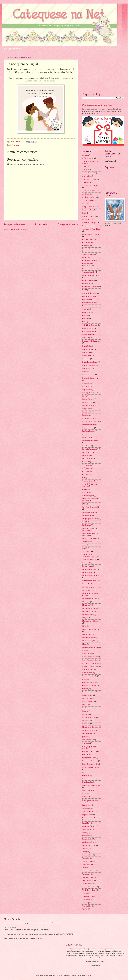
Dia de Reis (86, 359)
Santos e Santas (87, 836)
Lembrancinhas (87, 572)
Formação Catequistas (90, 449)
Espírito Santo (87, 412)
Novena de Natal (88, 670)
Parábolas (86, 708)
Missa (84, 626)
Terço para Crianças (89, 871)
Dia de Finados (87, 356)
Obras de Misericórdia (90, 676)
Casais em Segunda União (91, 249)
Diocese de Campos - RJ (90, 378)
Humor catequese (88, 496)
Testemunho (86, 874)
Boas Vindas (86, 220)
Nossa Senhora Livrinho (90, 660)
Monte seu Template (89, 641)
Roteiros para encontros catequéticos (90, 801)
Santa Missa (86, 823)
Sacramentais (87, 808)
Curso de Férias (87, 328)
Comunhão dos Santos (90, 293)
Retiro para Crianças (89, 779)
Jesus (84, 548)
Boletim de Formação (89, 223)
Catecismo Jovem (88, 254)
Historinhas (86, 492)
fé (83, 434)
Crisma (85, 315)
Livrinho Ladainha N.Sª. (90, 587)
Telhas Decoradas (88, 861)
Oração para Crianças (89, 686)
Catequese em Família (90, 261)
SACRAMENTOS (88, 812)
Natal (84, 650)
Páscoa (85, 711)
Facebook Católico (88, 431)
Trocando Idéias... (88, 881)
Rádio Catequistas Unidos (91, 767)
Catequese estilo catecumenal (88, 265)
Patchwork (86, 721)
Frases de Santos (88, 459)
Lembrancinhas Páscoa (90, 581)
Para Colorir (86, 705)
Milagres (85, 618)
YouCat (85, 909)
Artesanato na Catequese (90, 186)
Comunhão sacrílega (89, 296)
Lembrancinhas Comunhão (91, 576)
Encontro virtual (88, 402)
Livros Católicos (88, 590)
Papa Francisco (87, 698)
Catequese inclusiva (89, 269)
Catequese (86, 257)
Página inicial (41, 224)
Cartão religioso (88, 243)
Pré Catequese (87, 733)
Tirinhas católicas (88, 877)
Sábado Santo (87, 805)
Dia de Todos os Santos (90, 362)
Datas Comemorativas (90, 335)
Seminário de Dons (89, 842)
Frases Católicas (88, 452)
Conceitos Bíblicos (89, 299)
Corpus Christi (87, 312)
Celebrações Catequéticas (91, 287)
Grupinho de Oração (89, 481)
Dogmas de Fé (87, 390)
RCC (84, 772)
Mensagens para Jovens (90, 608)
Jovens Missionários (89, 560)
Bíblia (84, 213)
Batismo (85, 204)
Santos (85, 833)
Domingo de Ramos (89, 393)
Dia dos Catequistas (89, 365)
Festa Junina (86, 446)
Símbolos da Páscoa (89, 845)
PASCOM (86, 714)
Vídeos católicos (88, 900)
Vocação (85, 903)
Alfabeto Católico (88, 158)
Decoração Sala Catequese (91, 341)
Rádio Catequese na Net (90, 764)
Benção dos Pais (88, 210)
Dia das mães (87, 353)
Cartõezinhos (87, 246)
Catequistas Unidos (89, 280)
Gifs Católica (87, 468)
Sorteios (85, 849)
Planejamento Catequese (90, 727)
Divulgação (86, 383)
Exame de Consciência (90, 425)
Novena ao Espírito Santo (91, 666)
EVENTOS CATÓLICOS (91, 422)
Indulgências (87, 525)
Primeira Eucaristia (89, 740)
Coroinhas (86, 309)
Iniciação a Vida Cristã (90, 539)
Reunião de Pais (88, 782)
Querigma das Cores (89, 758)
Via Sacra (85, 893)
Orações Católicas (88, 692)
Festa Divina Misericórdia (91, 441)
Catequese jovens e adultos (91, 275)
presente (85, 737)
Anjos (84, 167)
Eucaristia (86, 415)
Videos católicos (88, 896)
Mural (84, 644)
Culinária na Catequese (90, 325)
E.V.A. (85, 396)
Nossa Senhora (87, 654)
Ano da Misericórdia (89, 173)
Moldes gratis (87, 634)
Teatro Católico (87, 855)
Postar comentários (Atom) (19, 229)
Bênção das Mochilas (89, 207)
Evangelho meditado (89, 418)
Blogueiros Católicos (89, 216)
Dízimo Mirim (87, 386)
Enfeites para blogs (89, 406)
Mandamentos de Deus (90, 599)
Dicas (84, 372)
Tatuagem (86, 852)
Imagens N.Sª (87, 515)
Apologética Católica (89, 179)
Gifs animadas (87, 465)
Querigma (86, 755)
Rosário (85, 797)
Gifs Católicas (87, 471)
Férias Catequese (88, 438)
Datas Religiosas (88, 338)
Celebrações (86, 284)
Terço (84, 868)
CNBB (85, 290)
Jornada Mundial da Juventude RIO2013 (89, 556)
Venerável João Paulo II (90, 887)
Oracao (85, 679)
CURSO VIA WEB (89, 331)
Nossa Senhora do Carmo (91, 657)
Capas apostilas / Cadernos (91, 234)
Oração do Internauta (89, 682)
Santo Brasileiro (88, 829)
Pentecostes (86, 724)
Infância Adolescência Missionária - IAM (90, 529)
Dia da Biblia (87, 346)
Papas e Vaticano (88, 702)
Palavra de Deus (88, 695)
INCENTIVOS (87, 522)
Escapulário (86, 409)
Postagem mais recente (15, 224)
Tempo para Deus (88, 865)
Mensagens (86, 605)
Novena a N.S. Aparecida (91, 663)
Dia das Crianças (88, 349)
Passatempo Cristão (89, 717)
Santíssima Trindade (89, 826)
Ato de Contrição (88, 200)
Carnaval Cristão (88, 239)
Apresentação (87, 182)
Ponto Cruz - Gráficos (89, 730)
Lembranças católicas (89, 569)
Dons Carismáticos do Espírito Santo (97, 105)
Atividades (86, 194)
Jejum (84, 545)
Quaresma (16, 145)
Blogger (89, 975)
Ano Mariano (87, 176)
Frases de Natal (87, 455)
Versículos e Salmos (89, 890)
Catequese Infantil (88, 272)
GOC (84, 478)
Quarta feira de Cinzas (90, 751)
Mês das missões (88, 611)
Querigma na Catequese (90, 761)
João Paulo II (87, 551)
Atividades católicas (89, 197)
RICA (84, 794)
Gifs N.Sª (85, 475)
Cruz (84, 322)
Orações (85, 689)
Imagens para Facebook (90, 519)
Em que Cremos (88, 399)
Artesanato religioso (89, 191)
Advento (85, 155)
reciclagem (86, 776)
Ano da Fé (86, 170)
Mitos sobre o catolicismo (91, 629)
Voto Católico (87, 906)
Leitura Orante (87, 566)
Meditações (86, 602)
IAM (84, 504)
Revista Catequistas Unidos (91, 785)
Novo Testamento (88, 673)
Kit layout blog (87, 563)
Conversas (86, 306)
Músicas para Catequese (90, 647)
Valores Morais (87, 884)
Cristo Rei (86, 319)
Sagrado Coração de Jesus (91, 818)
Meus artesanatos (88, 615)
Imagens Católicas (88, 512)
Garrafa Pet (86, 462)
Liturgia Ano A (87, 584)
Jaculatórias (86, 542)
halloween (86, 489)
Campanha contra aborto (90, 226)
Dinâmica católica (88, 375)
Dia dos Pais (86, 369)
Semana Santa (87, 839)
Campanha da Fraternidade (91, 229)
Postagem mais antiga (68, 224)
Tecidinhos (86, 858)
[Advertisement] (103, 73)
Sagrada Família (88, 815)
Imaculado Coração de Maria (92, 507)
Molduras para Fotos (89, 638)
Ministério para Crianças (90, 621)
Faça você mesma (88, 428)
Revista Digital (87, 790)
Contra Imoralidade (89, 303)
